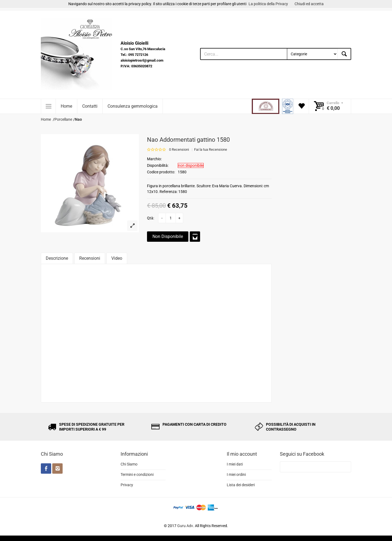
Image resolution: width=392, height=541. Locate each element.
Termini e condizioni (137, 474)
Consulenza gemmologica (133, 106)
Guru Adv (185, 526)
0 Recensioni (179, 149)
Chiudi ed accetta (309, 4)
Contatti (90, 106)
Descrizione (57, 258)
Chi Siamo (129, 464)
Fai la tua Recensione (211, 149)
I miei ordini (236, 474)
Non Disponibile (168, 236)
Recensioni (90, 258)
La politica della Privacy (268, 4)
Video (117, 258)
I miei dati (235, 464)
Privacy (127, 485)
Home (66, 106)
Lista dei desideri (241, 485)
